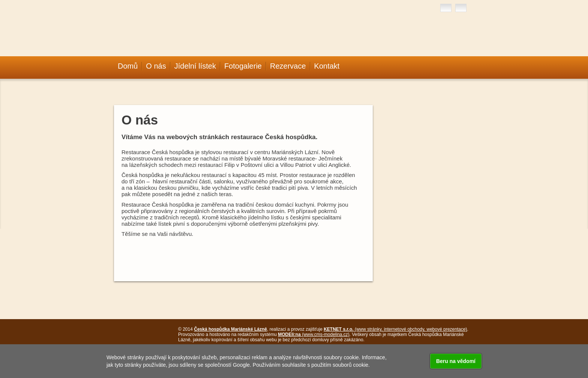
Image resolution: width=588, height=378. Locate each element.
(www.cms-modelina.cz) (314, 334)
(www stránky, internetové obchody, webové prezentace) (395, 329)
